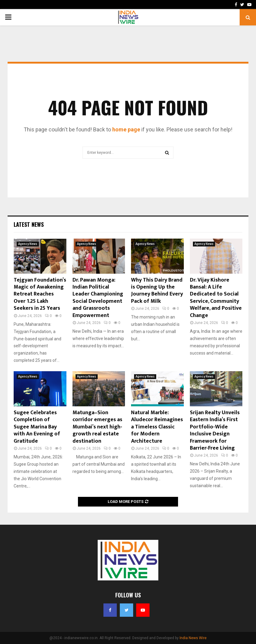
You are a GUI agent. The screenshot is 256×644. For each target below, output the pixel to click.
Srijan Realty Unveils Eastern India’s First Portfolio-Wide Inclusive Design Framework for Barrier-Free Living (215, 430)
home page (126, 129)
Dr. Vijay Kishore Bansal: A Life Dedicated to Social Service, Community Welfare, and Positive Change (216, 298)
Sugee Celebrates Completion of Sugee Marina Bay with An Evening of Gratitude (37, 427)
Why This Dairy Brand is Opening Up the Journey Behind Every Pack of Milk (157, 291)
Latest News (29, 224)
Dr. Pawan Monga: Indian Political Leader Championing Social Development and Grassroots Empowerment (98, 298)
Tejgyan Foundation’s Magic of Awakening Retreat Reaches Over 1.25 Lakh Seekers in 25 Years (40, 294)
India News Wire (193, 638)
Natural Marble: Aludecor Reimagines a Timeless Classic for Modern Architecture (157, 427)
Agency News (28, 244)
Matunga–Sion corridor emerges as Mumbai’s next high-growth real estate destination (97, 427)
